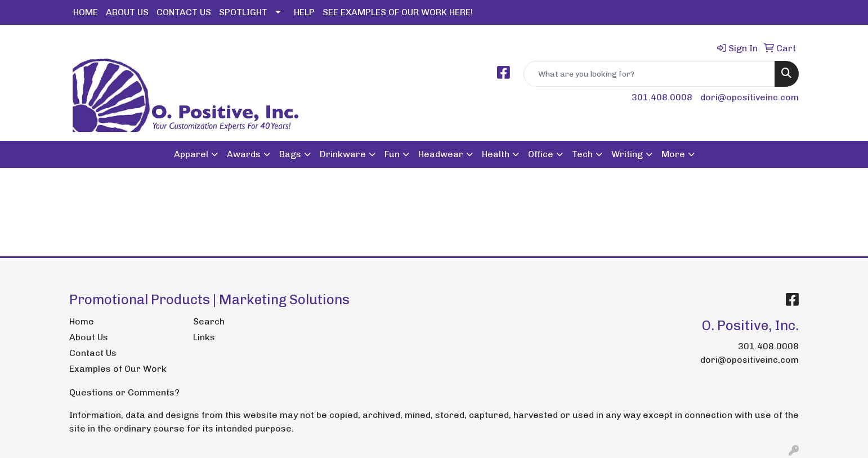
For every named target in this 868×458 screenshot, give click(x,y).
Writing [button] (627, 154)
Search (209, 321)
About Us (89, 337)
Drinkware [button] (343, 154)
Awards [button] (244, 154)
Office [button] (541, 154)
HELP (304, 12)
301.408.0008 (662, 97)
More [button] (673, 154)
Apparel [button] (191, 154)
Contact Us (93, 353)
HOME (86, 12)
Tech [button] (582, 154)
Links (204, 337)
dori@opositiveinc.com (750, 97)
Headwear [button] (441, 154)
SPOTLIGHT (243, 12)
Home (82, 321)
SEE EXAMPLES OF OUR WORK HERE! (398, 12)
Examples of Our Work (118, 369)
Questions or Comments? (124, 392)
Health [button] (496, 154)
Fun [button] (392, 154)
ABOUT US (127, 12)
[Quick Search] (649, 74)
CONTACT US (184, 12)
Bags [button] (290, 154)
